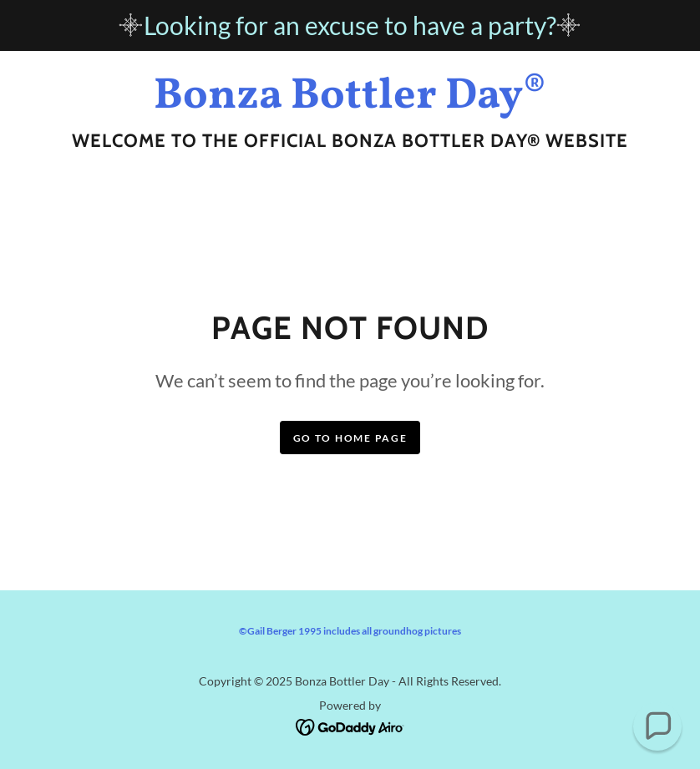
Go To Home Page (350, 438)
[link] (350, 102)
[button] (657, 726)
